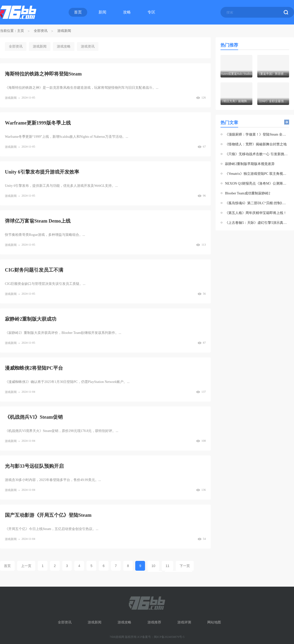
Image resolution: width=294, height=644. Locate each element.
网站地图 (214, 622)
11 (168, 566)
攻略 (127, 12)
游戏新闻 (64, 31)
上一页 (26, 566)
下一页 (185, 566)
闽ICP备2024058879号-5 (169, 637)
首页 (78, 12)
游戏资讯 (88, 46)
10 (153, 566)
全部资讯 (41, 31)
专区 (151, 12)
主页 (21, 31)
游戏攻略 (64, 46)
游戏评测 (184, 622)
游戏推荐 (154, 622)
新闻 (102, 12)
